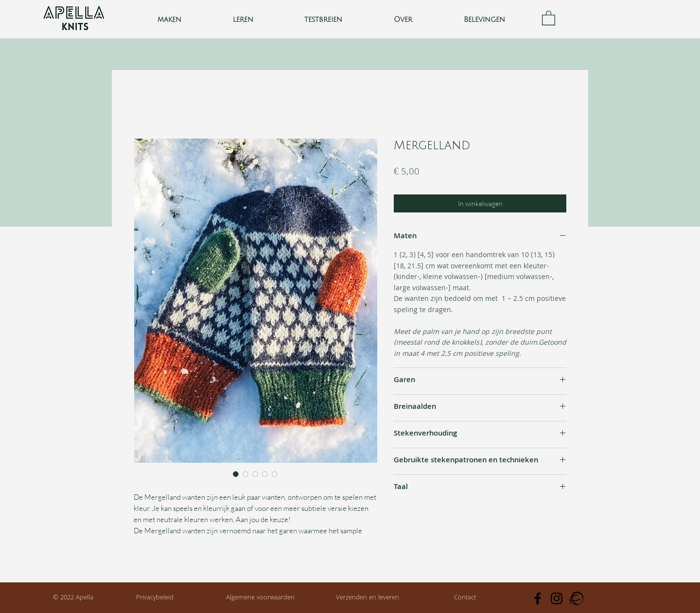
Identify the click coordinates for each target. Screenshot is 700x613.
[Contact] (465, 598)
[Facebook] (538, 598)
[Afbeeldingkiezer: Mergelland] (236, 474)
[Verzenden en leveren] (367, 598)
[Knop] (74, 19)
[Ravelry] (576, 598)
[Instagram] (557, 598)
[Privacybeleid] (155, 598)
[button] (243, 20)
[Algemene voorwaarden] (260, 598)
